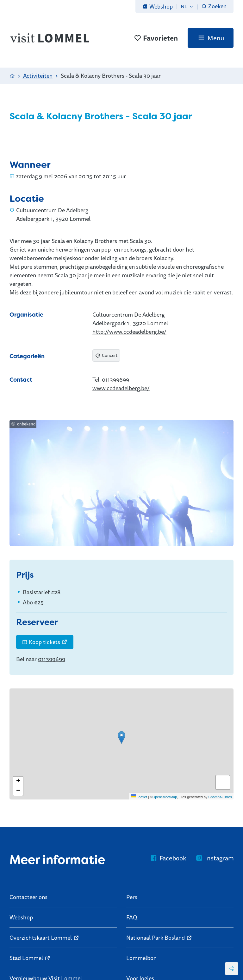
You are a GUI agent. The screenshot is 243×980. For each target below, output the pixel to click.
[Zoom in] (18, 781)
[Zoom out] (18, 791)
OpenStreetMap (165, 797)
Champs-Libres (220, 797)
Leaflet (139, 797)
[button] (121, 737)
